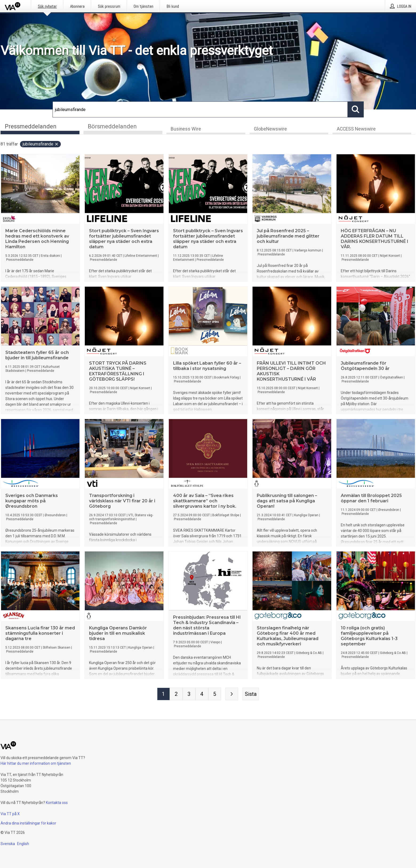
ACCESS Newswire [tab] (356, 130)
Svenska (8, 844)
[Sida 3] (189, 695)
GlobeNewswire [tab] (270, 130)
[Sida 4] (202, 695)
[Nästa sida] (232, 695)
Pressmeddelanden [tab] (31, 126)
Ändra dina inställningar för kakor (28, 823)
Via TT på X (10, 814)
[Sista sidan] (251, 695)
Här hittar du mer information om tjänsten (36, 763)
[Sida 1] (163, 695)
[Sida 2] (176, 695)
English (23, 844)
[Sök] (200, 109)
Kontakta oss (57, 803)
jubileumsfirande (41, 145)
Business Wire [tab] (186, 130)
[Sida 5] (215, 695)
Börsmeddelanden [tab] (112, 126)
